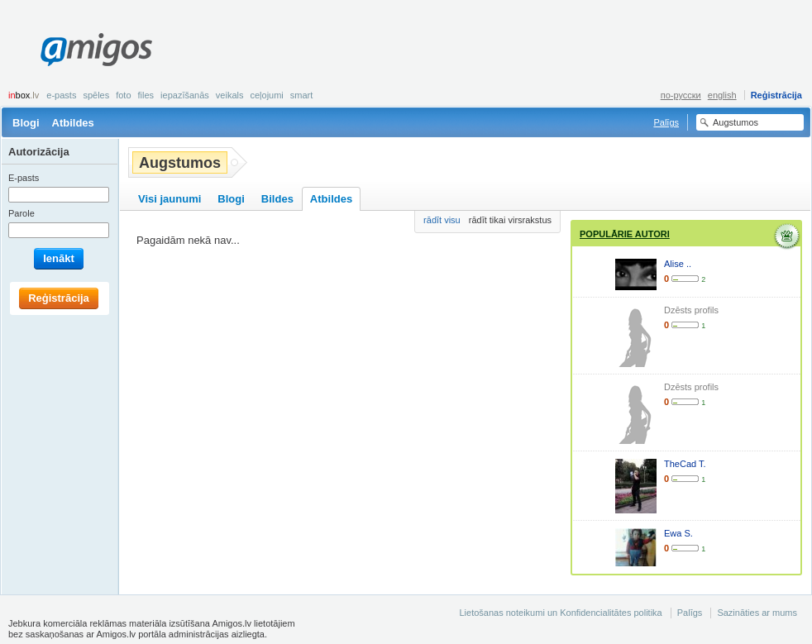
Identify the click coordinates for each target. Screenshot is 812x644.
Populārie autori (625, 234)
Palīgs (666, 122)
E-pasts (61, 95)
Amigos (96, 50)
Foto (123, 95)
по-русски (681, 95)
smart (302, 95)
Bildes (277, 199)
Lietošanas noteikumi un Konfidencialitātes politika (560, 613)
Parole (21, 213)
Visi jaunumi (170, 199)
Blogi (26, 123)
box (24, 95)
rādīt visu (442, 220)
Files (146, 95)
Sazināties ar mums (757, 613)
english (722, 95)
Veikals (230, 95)
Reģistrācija (776, 95)
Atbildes (73, 123)
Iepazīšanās (185, 95)
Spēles (96, 95)
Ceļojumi (266, 95)
